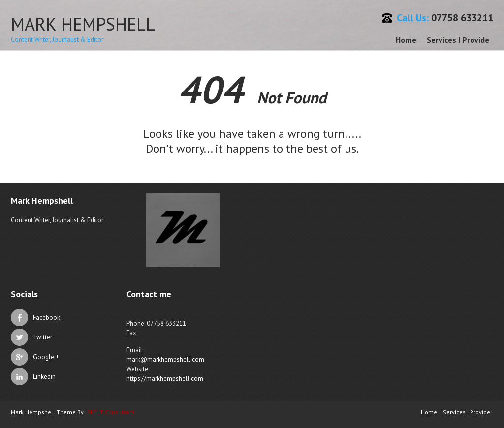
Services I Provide (458, 40)
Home (406, 40)
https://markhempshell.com (165, 379)
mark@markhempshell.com (165, 359)
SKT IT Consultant (110, 412)
